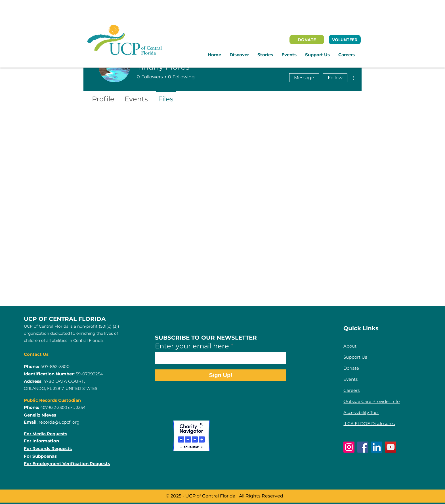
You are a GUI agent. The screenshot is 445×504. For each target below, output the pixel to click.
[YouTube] (391, 447)
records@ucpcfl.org (59, 422)
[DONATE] (307, 40)
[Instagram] (349, 447)
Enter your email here (192, 346)
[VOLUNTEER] (345, 40)
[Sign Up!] (221, 375)
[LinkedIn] (377, 447)
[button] (239, 55)
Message (304, 78)
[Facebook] (363, 447)
